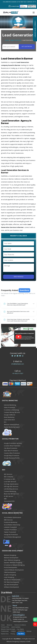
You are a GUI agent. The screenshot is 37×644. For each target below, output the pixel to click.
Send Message (19, 277)
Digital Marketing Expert (12, 427)
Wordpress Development (12, 580)
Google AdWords (10, 415)
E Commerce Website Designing (14, 565)
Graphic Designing (10, 575)
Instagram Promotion (11, 535)
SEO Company (9, 477)
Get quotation (27, 47)
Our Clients (20, 629)
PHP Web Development (11, 582)
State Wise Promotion (11, 451)
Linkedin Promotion (10, 527)
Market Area (5, 634)
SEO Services (8, 474)
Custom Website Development (14, 570)
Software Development (11, 587)
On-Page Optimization (11, 484)
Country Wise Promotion (12, 453)
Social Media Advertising (12, 525)
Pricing (13, 634)
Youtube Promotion (10, 530)
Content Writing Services (12, 412)
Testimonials (5, 631)
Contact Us (21, 631)
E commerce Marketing (11, 410)
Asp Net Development (11, 585)
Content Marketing (10, 491)
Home (7, 40)
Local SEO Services (10, 482)
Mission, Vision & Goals (8, 629)
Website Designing (10, 555)
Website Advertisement (12, 425)
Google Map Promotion (12, 456)
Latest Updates (16, 627)
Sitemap (29, 631)
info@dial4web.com (18, 364)
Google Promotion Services (13, 443)
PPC (5, 422)
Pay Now (21, 634)
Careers (13, 631)
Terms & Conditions (20, 625)
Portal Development (11, 567)
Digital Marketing (16, 40)
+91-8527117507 (18, 373)
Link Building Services (11, 489)
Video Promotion (10, 407)
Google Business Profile (12, 458)
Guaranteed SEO (9, 501)
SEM (5, 499)
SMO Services (8, 520)
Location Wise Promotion (12, 446)
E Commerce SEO (10, 479)
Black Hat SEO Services (11, 494)
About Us (10, 625)
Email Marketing (9, 417)
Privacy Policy (5, 627)
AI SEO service (9, 496)
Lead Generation (9, 420)
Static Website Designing (12, 560)
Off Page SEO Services (11, 487)
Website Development (11, 558)
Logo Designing (9, 577)
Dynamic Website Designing (13, 563)
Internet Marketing (10, 405)
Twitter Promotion (10, 532)
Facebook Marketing (11, 522)
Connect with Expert (35, 29)
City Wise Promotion (11, 448)
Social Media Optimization (13, 517)
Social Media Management (12, 537)
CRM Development (10, 572)
